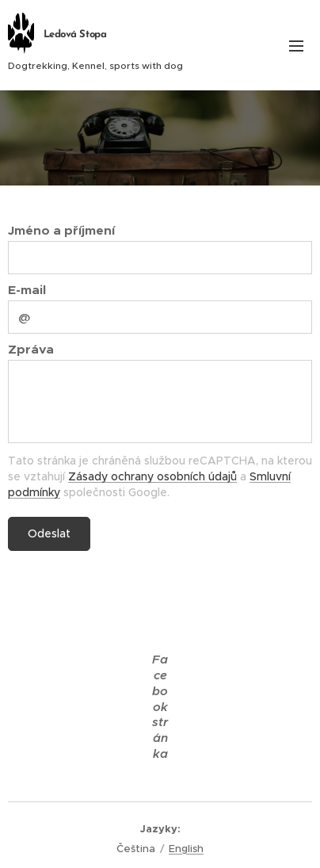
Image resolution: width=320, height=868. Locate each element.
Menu (296, 46)
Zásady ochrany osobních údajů (152, 476)
